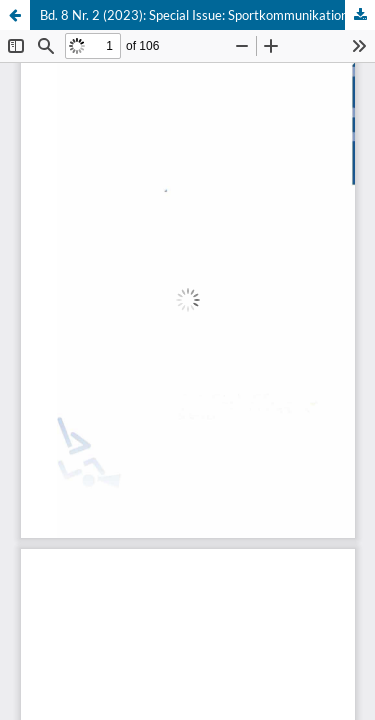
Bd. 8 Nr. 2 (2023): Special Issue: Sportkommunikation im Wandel (207, 15)
